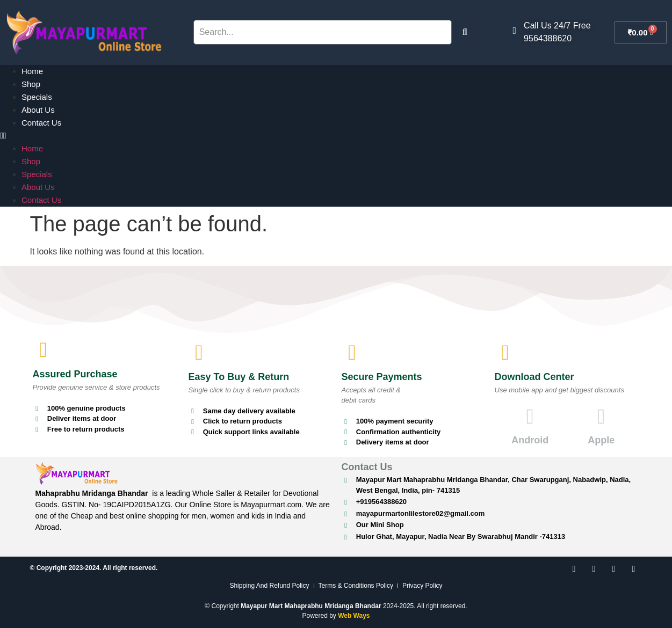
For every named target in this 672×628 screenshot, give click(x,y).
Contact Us (41, 123)
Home (32, 71)
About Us (38, 110)
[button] (336, 136)
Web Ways (354, 616)
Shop (31, 84)
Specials (37, 97)
